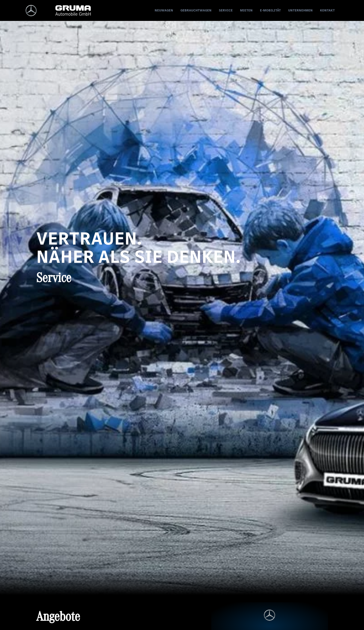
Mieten (246, 10)
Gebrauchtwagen (196, 10)
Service (226, 10)
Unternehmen (300, 10)
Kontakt (327, 10)
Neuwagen (164, 10)
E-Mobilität (270, 10)
